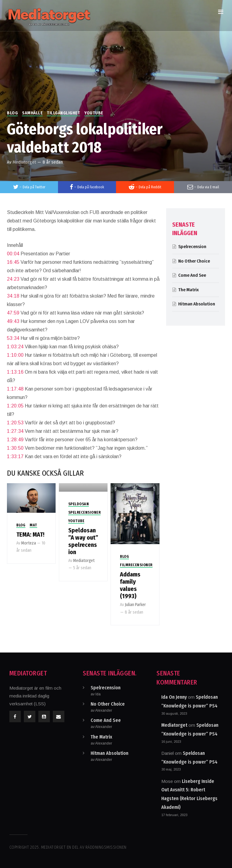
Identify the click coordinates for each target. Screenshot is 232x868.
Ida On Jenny (174, 697)
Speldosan (79, 504)
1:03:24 (15, 347)
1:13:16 (15, 372)
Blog (12, 113)
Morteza (29, 543)
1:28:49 (15, 440)
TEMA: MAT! (30, 535)
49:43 (13, 321)
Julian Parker (135, 605)
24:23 (13, 279)
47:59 (13, 313)
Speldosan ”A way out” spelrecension (83, 541)
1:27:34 (15, 431)
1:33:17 (15, 456)
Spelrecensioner (85, 512)
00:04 (13, 254)
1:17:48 (15, 389)
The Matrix (188, 290)
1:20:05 (15, 406)
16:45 (13, 262)
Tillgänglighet (63, 113)
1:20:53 (15, 423)
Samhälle (32, 113)
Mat (33, 525)
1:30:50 (15, 448)
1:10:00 (15, 355)
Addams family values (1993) (130, 585)
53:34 (13, 338)
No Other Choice (194, 261)
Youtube (94, 113)
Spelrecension (192, 247)
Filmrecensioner (136, 565)
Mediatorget (24, 162)
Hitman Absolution (197, 304)
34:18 (13, 296)
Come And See (192, 275)
